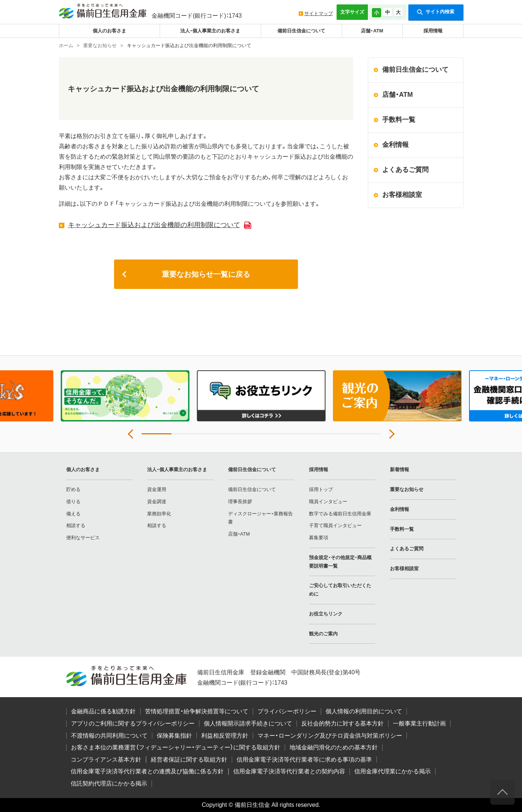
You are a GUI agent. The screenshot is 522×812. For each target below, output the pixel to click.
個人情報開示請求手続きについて (248, 723)
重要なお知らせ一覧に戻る (206, 274)
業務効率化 (159, 514)
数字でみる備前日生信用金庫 (340, 514)
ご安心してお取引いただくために (340, 590)
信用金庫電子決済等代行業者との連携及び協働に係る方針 (147, 771)
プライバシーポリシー (287, 711)
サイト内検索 (436, 12)
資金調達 (157, 502)
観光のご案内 (323, 634)
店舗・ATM (372, 31)
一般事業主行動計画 (419, 723)
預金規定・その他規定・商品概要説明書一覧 (340, 562)
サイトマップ (319, 13)
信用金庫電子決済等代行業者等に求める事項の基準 (304, 760)
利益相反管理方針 (225, 736)
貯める (73, 489)
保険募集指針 (174, 736)
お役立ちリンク (326, 614)
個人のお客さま (109, 31)
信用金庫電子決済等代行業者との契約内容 (289, 771)
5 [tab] (276, 434)
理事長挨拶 (240, 502)
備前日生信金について (301, 31)
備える (73, 514)
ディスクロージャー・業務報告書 (260, 518)
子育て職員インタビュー (335, 525)
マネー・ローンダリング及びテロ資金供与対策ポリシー (330, 736)
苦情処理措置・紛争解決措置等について (197, 711)
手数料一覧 (399, 120)
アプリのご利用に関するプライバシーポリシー (133, 723)
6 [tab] (306, 434)
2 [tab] (186, 434)
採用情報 (433, 31)
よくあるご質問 (405, 170)
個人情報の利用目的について (364, 711)
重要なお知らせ (407, 489)
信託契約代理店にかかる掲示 (109, 783)
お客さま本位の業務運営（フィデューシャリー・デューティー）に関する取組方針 (176, 747)
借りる (73, 502)
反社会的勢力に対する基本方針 (342, 723)
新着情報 (400, 469)
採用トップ (321, 489)
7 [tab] (336, 434)
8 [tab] (365, 434)
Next (390, 434)
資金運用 (157, 489)
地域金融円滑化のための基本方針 (334, 747)
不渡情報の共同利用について (109, 736)
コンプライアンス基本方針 (106, 760)
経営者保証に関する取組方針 (189, 760)
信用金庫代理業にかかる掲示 (393, 771)
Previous (132, 434)
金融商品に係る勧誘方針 (103, 711)
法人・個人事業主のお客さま (210, 31)
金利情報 (395, 145)
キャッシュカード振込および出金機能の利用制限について (154, 225)
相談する (76, 525)
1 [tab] (157, 434)
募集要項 (319, 538)
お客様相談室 (402, 195)
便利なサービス (83, 538)
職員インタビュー (328, 502)
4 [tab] (246, 434)
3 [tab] (216, 434)
